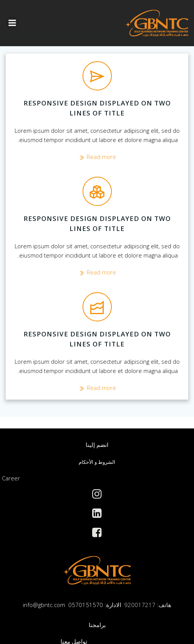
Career (11, 478)
